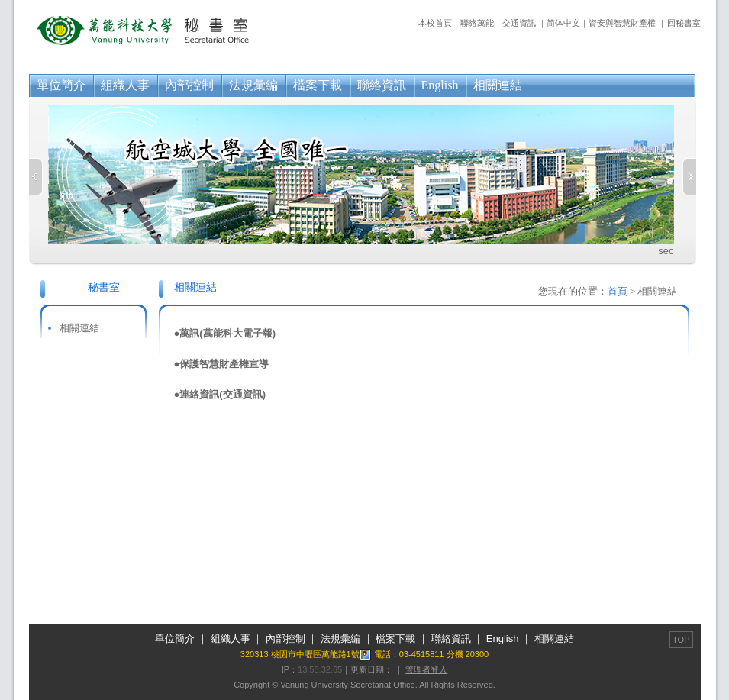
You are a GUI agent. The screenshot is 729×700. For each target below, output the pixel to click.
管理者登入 (426, 669)
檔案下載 (318, 85)
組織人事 (125, 85)
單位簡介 (61, 85)
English (440, 85)
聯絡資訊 (382, 85)
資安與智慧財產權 (622, 23)
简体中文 (563, 23)
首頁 (618, 291)
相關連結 (498, 85)
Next (689, 177)
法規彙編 (253, 85)
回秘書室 (684, 23)
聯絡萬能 (477, 23)
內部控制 (189, 85)
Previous (36, 177)
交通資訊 (519, 23)
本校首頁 (435, 23)
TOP (681, 640)
